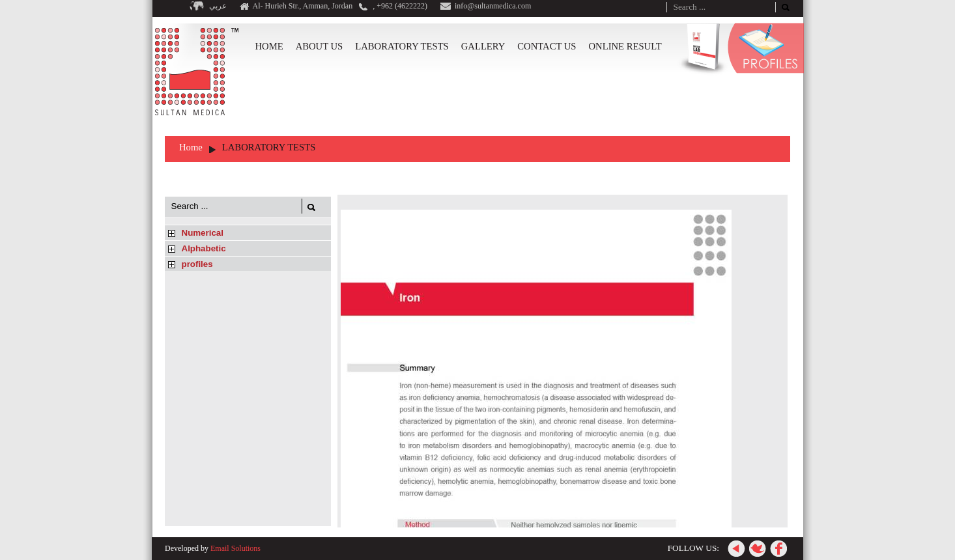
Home (191, 147)
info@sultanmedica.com (493, 6)
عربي (218, 6)
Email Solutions (235, 548)
